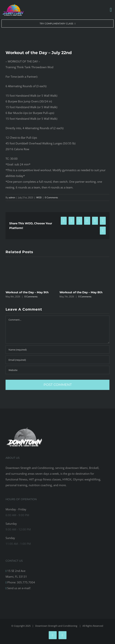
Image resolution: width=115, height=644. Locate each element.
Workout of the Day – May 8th (81, 292)
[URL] (57, 370)
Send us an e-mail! (19, 588)
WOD (39, 197)
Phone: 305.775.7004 (21, 582)
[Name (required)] (57, 350)
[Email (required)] (57, 360)
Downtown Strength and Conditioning (56, 626)
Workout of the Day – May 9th (27, 292)
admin (12, 197)
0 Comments (51, 197)
